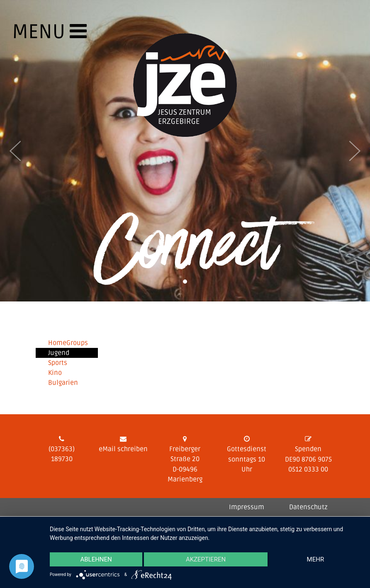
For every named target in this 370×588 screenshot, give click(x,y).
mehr (316, 559)
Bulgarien (63, 383)
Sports (58, 363)
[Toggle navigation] (29, 37)
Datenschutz (308, 507)
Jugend (59, 353)
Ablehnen (96, 559)
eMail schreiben (123, 449)
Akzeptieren (206, 559)
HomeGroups (68, 343)
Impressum (247, 507)
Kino (55, 373)
